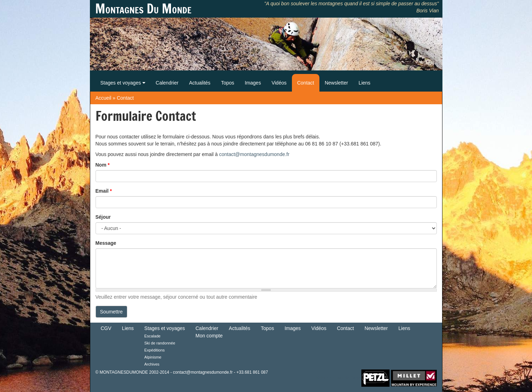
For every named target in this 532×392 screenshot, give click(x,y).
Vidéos (279, 83)
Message (106, 243)
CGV (106, 328)
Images (253, 83)
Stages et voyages (123, 83)
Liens (364, 83)
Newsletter (336, 83)
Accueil (103, 98)
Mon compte (209, 336)
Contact (306, 83)
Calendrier (167, 83)
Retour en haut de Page (338, 378)
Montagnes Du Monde (143, 9)
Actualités (200, 83)
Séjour (103, 217)
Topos (228, 83)
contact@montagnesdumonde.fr (254, 154)
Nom (103, 165)
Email (104, 191)
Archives (152, 364)
